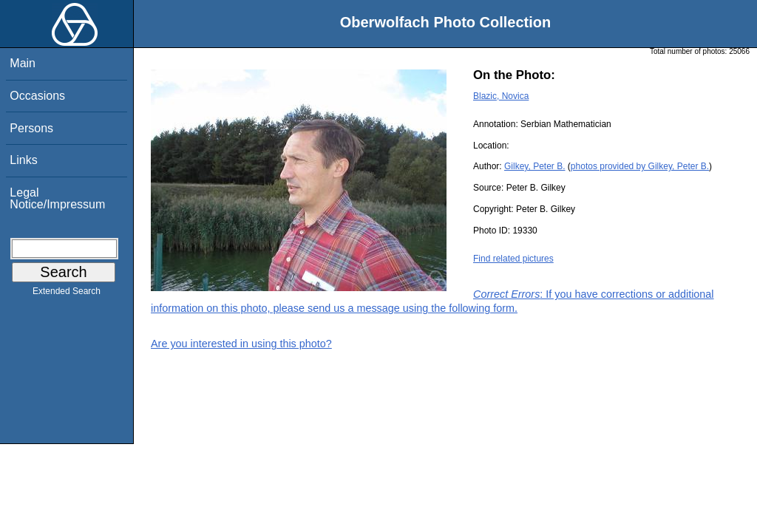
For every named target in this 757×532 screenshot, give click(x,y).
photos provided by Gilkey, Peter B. (640, 166)
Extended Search (67, 294)
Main (23, 63)
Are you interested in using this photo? (241, 344)
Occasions (37, 96)
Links (23, 160)
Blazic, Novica (501, 96)
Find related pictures (513, 259)
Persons (31, 128)
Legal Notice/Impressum (57, 198)
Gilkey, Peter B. (534, 166)
